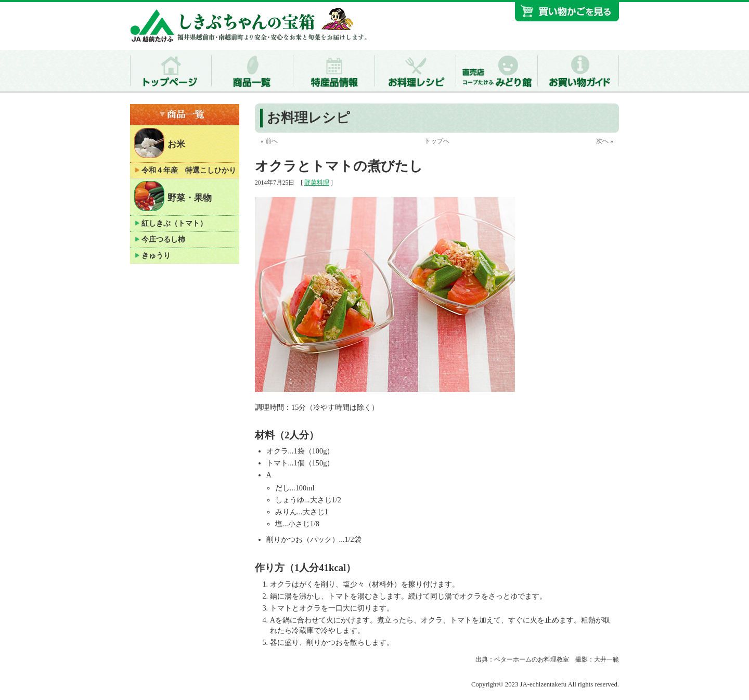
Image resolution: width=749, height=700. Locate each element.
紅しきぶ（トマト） (174, 223)
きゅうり (156, 256)
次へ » (605, 141)
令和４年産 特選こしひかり (189, 170)
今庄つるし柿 (163, 239)
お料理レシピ (308, 118)
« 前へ (269, 141)
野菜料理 (317, 183)
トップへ (437, 141)
